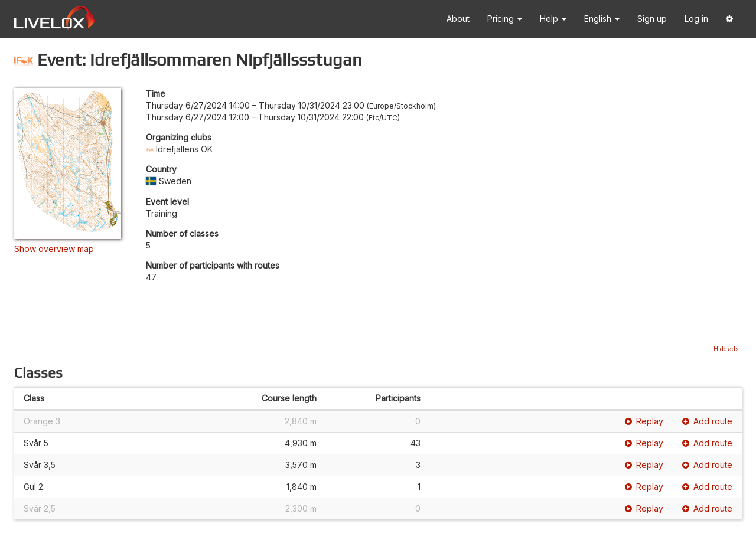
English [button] (602, 19)
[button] (729, 19)
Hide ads (726, 349)
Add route (707, 421)
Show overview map (54, 249)
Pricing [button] (505, 19)
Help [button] (553, 19)
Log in (696, 19)
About (458, 19)
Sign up (652, 19)
